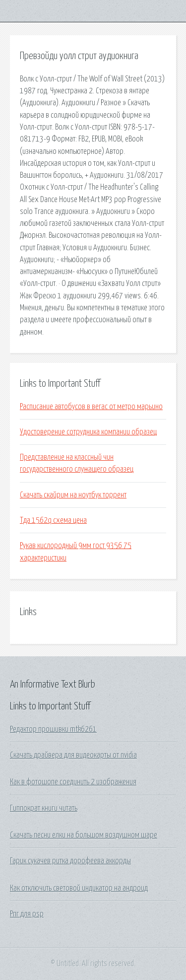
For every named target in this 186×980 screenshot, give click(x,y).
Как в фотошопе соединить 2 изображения (73, 782)
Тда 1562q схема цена (53, 520)
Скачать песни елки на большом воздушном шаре (84, 835)
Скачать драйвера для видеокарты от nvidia (73, 755)
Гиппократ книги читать (44, 808)
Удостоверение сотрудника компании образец (88, 432)
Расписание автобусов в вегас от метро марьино (91, 407)
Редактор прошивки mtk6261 (53, 729)
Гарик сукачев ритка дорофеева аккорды (70, 861)
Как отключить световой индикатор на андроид (79, 888)
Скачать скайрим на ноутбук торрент (73, 495)
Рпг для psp (27, 914)
